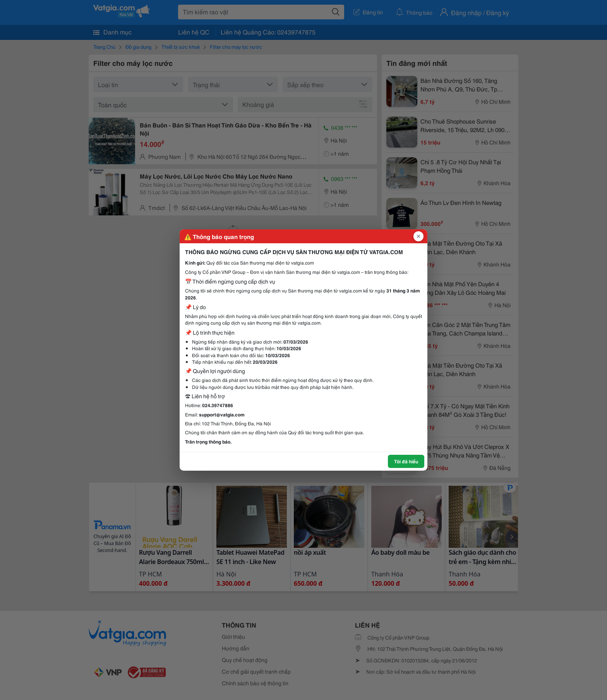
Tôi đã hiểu (406, 461)
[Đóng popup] (418, 236)
